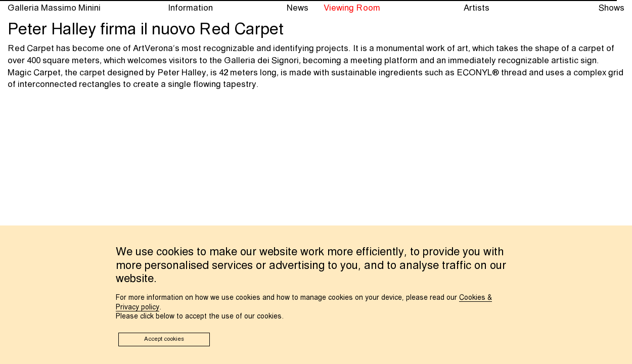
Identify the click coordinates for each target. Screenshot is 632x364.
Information (190, 8)
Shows (612, 8)
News (298, 8)
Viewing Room (352, 8)
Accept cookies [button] (164, 339)
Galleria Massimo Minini (54, 8)
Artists (477, 8)
